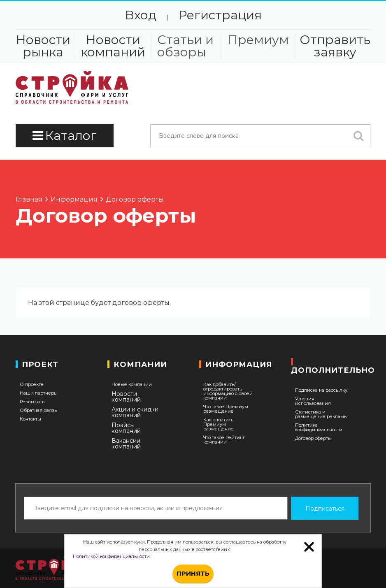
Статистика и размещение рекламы (321, 414)
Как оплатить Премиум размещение (219, 424)
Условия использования (313, 401)
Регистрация (220, 15)
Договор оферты (313, 438)
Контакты (30, 419)
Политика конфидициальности (319, 428)
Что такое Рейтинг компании (224, 440)
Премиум (258, 40)
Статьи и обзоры (185, 46)
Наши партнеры (39, 393)
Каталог (65, 136)
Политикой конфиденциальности (111, 556)
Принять (193, 573)
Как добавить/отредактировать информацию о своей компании (228, 391)
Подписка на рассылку (321, 390)
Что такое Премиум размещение (226, 409)
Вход (141, 15)
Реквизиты (33, 402)
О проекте (32, 385)
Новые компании (132, 385)
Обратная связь (38, 410)
